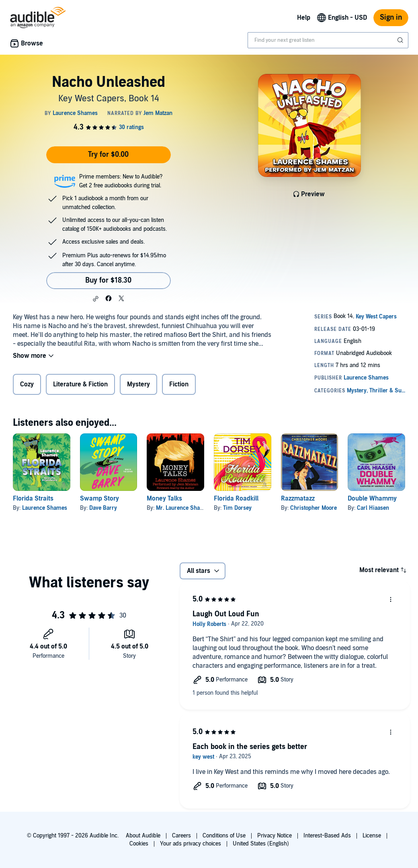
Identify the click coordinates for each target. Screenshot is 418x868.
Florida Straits (33, 499)
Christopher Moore (313, 508)
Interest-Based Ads (327, 836)
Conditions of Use (224, 836)
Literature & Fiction (80, 384)
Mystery (138, 384)
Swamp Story (99, 499)
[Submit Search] (401, 40)
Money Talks (164, 499)
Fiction (179, 384)
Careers (181, 836)
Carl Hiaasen (373, 508)
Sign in (391, 17)
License (372, 836)
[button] (96, 299)
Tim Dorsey (237, 508)
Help (304, 18)
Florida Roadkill (236, 499)
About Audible (143, 836)
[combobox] (328, 40)
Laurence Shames (45, 508)
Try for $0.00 (108, 155)
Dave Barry (103, 508)
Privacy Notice (275, 836)
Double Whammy (372, 499)
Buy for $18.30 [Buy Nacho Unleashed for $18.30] (108, 280)
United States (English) (261, 844)
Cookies (139, 844)
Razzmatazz (298, 499)
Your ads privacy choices (191, 844)
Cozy (27, 384)
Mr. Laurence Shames (183, 508)
